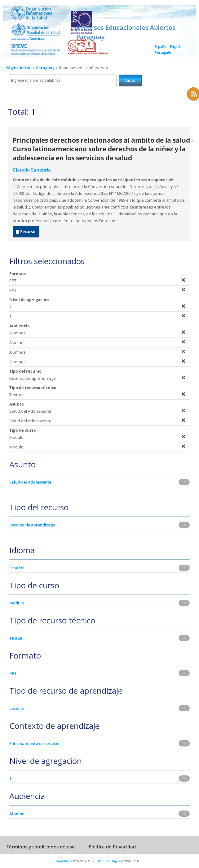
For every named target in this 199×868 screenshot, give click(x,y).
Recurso (26, 232)
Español (161, 46)
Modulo (17, 603)
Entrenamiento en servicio (34, 743)
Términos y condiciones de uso (41, 847)
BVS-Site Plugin (108, 861)
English (176, 46)
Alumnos (18, 814)
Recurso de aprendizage (32, 525)
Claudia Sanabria (32, 170)
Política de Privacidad (112, 847)
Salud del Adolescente (30, 482)
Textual (16, 638)
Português (163, 52)
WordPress (64, 861)
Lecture (16, 708)
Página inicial (19, 68)
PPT (13, 673)
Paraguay (46, 68)
